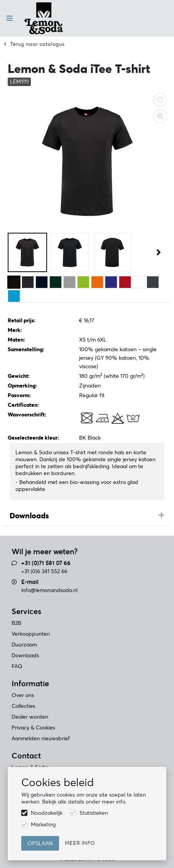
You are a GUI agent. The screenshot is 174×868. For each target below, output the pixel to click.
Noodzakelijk (47, 813)
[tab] (87, 516)
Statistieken (94, 813)
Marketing (43, 824)
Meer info (80, 843)
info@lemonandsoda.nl (49, 590)
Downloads (29, 516)
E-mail (30, 582)
